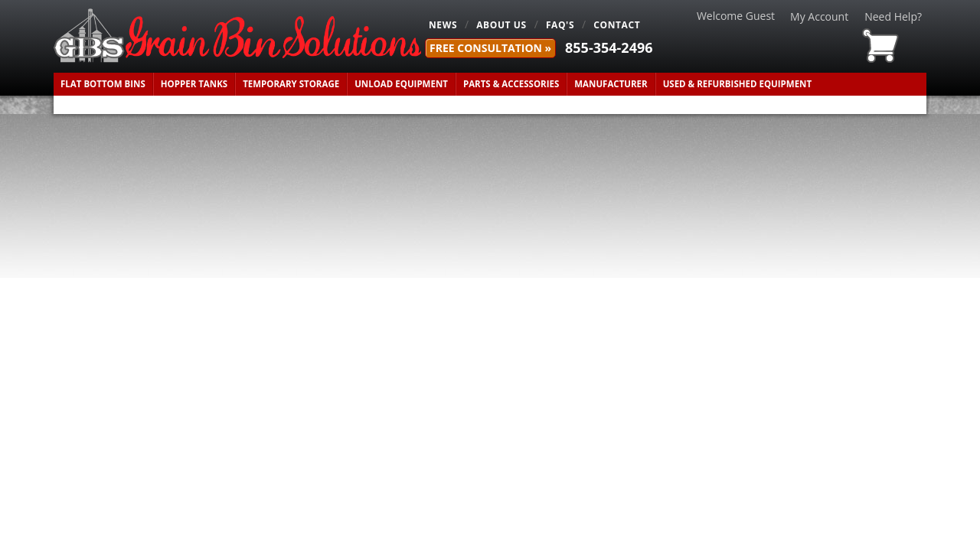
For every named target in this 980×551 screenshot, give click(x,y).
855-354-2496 (609, 47)
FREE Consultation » (490, 48)
